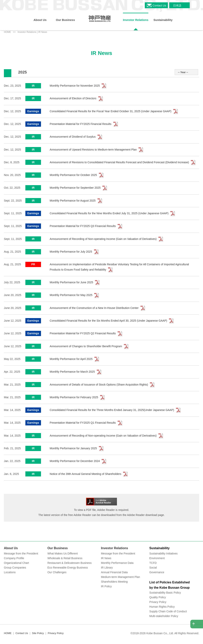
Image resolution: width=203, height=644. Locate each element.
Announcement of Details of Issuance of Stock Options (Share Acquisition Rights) (99, 385)
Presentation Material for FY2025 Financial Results (81, 124)
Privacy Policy (158, 602)
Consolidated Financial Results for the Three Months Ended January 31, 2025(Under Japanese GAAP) (112, 410)
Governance (157, 572)
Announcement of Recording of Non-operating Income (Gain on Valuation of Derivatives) (103, 239)
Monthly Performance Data (117, 563)
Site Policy (38, 633)
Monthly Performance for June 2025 (72, 282)
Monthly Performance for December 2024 (75, 461)
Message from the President (21, 553)
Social (153, 568)
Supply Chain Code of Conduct (168, 611)
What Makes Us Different (63, 553)
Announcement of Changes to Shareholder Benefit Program (86, 346)
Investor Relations (114, 548)
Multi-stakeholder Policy (164, 616)
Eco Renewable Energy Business (68, 568)
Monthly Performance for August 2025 (73, 201)
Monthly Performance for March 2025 (72, 372)
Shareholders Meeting (114, 582)
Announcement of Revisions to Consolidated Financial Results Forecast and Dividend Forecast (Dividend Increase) (119, 162)
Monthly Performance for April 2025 (71, 359)
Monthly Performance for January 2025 (73, 448)
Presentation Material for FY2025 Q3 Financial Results (83, 226)
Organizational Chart (16, 563)
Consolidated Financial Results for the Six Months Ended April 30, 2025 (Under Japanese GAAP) (109, 321)
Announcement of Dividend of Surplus (73, 137)
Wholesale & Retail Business (65, 558)
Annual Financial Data (114, 572)
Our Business (58, 548)
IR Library (107, 568)
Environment (157, 558)
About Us (11, 548)
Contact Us (22, 633)
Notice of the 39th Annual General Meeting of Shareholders (86, 474)
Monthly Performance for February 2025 (74, 397)
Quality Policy (158, 597)
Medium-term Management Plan (120, 577)
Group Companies (15, 568)
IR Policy (106, 586)
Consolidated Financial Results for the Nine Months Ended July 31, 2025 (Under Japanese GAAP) (109, 213)
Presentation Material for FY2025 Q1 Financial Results (83, 423)
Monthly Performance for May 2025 (71, 295)
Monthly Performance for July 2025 (71, 252)
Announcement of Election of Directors (73, 98)
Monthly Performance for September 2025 (75, 188)
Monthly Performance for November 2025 (75, 86)
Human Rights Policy (162, 607)
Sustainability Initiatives (163, 553)
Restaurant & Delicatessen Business (69, 563)
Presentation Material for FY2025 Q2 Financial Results (83, 333)
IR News (106, 558)
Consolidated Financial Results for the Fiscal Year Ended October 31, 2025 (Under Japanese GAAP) (111, 111)
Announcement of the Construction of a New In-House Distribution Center (94, 308)
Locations (10, 572)
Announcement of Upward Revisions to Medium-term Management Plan (93, 150)
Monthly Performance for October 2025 (73, 175)
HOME (7, 32)
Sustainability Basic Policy (165, 593)
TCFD (153, 563)
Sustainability (159, 548)
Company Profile (14, 558)
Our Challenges (57, 572)
